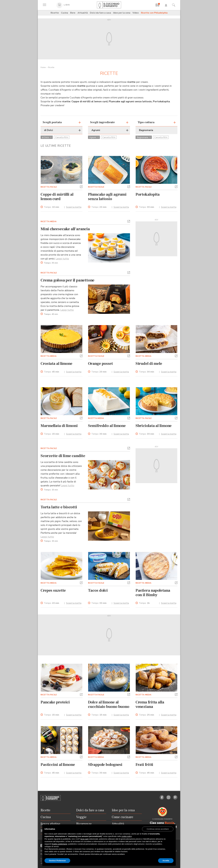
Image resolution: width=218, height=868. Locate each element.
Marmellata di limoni (59, 426)
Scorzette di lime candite (63, 456)
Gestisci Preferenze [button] (57, 861)
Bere (73, 13)
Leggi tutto (62, 259)
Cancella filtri (62, 137)
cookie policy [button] (126, 836)
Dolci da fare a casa (100, 13)
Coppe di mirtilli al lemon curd (57, 197)
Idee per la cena (122, 13)
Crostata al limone (56, 364)
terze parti (85, 839)
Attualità (83, 13)
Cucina (65, 13)
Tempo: (52, 207)
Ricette (55, 13)
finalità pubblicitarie (60, 844)
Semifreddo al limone (107, 426)
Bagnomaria (144, 137)
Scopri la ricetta (74, 207)
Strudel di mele (149, 364)
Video (136, 13)
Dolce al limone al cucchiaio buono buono (109, 704)
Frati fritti (144, 765)
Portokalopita (148, 194)
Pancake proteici (55, 702)
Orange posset (100, 364)
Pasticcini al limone (58, 765)
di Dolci (47, 137)
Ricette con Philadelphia (154, 13)
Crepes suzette (53, 590)
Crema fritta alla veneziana (150, 704)
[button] (81, 186)
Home (43, 67)
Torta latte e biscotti (59, 507)
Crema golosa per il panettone (67, 280)
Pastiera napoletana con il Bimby (153, 593)
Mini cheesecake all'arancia (65, 229)
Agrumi (94, 137)
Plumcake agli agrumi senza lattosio (107, 197)
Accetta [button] (166, 861)
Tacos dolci (98, 590)
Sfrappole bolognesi (105, 765)
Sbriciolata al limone (154, 426)
